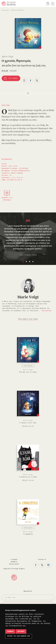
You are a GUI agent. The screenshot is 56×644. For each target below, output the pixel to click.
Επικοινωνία (14, 564)
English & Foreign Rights (14, 569)
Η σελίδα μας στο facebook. (36, 565)
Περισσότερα (47, 311)
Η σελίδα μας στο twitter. (42, 565)
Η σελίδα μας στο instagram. (48, 565)
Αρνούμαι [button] (21, 631)
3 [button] (30, 262)
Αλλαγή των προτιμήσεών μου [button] (19, 636)
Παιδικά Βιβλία (17, 10)
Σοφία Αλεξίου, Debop (28, 255)
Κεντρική (5, 10)
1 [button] (23, 262)
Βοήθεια (14, 562)
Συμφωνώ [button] (10, 631)
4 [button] (33, 262)
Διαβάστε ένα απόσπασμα (7, 199)
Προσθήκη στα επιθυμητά (24, 81)
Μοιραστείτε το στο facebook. (31, 81)
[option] (28, 238)
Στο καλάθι (13, 78)
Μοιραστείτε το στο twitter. (37, 81)
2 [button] (26, 262)
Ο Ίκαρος (14, 560)
